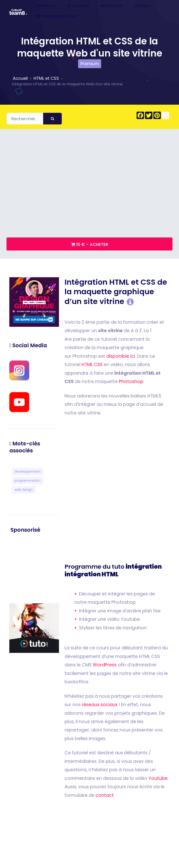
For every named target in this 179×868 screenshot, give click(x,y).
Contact (142, 6)
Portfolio (46, 6)
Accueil (20, 78)
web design (24, 490)
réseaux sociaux (100, 705)
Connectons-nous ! (57, 16)
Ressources (112, 6)
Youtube (158, 778)
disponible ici (121, 356)
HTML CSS (92, 365)
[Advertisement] (34, 568)
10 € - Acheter (90, 244)
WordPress (105, 665)
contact (105, 795)
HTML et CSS (46, 78)
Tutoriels (78, 6)
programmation (28, 481)
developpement (28, 471)
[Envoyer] (52, 119)
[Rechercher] (34, 119)
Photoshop (131, 382)
